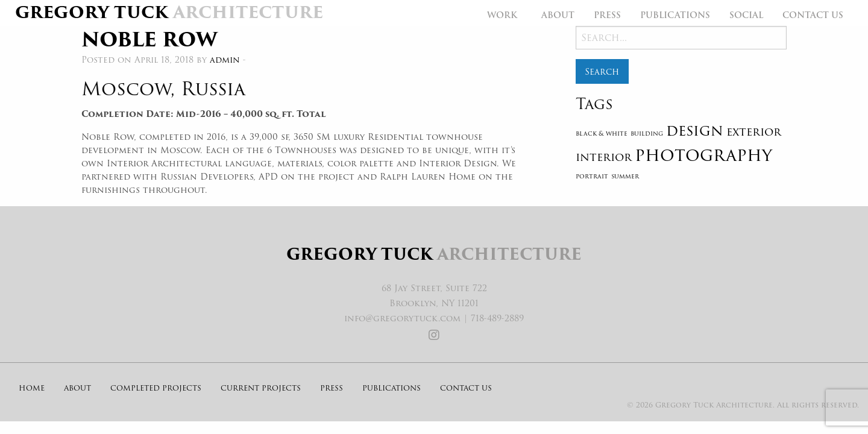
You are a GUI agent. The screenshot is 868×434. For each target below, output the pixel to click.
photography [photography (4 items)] (703, 155)
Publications (675, 15)
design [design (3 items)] (695, 131)
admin (225, 60)
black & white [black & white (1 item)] (602, 134)
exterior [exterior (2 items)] (754, 131)
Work (502, 15)
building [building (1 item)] (647, 134)
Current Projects (261, 388)
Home (32, 388)
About (558, 15)
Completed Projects (156, 388)
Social (746, 15)
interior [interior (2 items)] (604, 157)
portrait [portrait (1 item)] (592, 176)
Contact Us (813, 15)
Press (607, 15)
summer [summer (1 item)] (625, 176)
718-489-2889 (497, 318)
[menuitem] (505, 15)
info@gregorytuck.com (402, 318)
